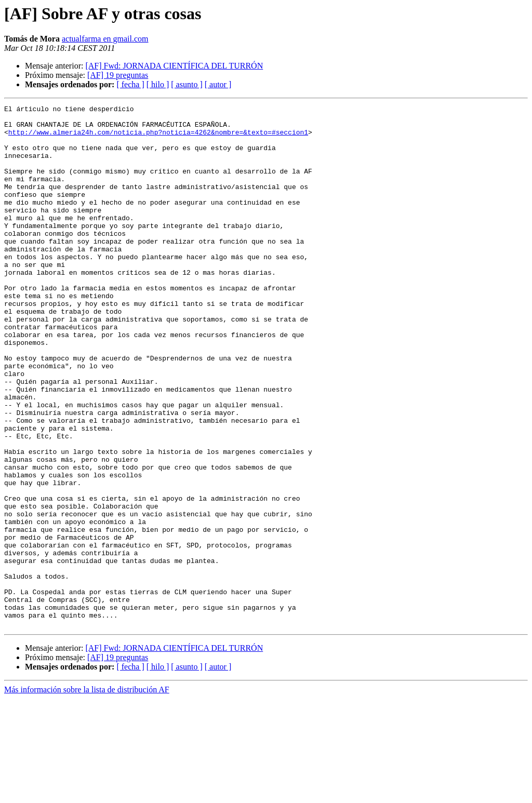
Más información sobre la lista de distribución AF (87, 794)
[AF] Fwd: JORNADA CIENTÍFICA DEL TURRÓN (174, 66)
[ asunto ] (187, 84)
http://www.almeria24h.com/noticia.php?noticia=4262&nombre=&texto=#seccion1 (158, 138)
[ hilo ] (158, 84)
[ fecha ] (130, 84)
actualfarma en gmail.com (105, 39)
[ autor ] (218, 84)
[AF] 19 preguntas (118, 75)
